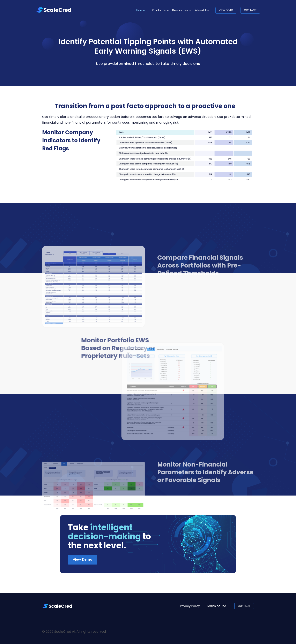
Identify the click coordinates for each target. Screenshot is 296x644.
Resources (180, 10)
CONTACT (250, 10)
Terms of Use (216, 606)
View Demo (226, 10)
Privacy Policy (190, 606)
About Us (202, 10)
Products (159, 10)
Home (141, 10)
